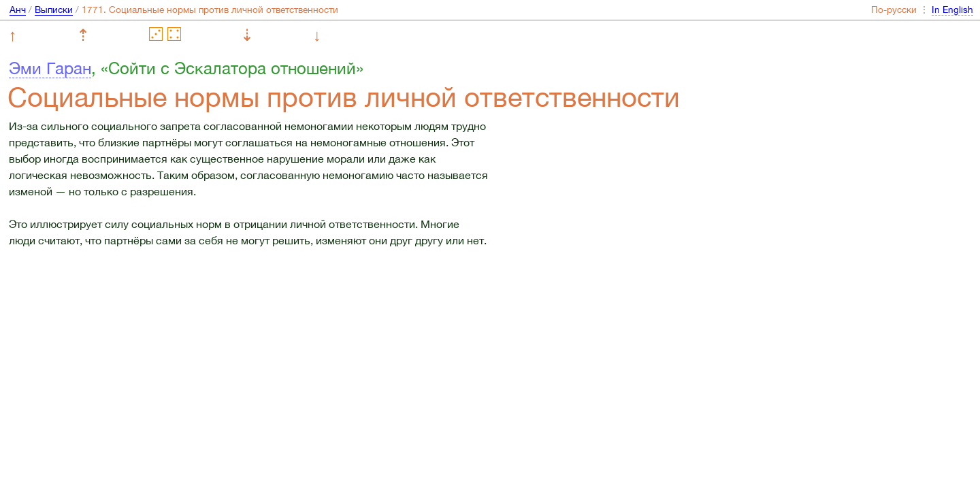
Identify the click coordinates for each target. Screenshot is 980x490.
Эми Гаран (50, 68)
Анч (18, 10)
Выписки (54, 10)
